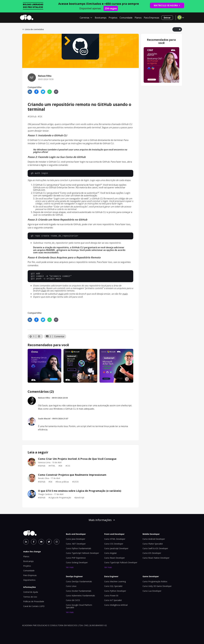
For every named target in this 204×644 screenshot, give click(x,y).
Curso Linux (71, 586)
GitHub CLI (108, 143)
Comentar (59, 336)
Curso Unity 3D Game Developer (157, 586)
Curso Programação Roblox (155, 581)
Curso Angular (110, 553)
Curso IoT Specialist (113, 600)
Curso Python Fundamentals (79, 548)
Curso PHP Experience (76, 558)
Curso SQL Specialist (113, 586)
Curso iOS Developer (152, 553)
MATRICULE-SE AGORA (167, 5)
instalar (32, 143)
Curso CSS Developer (114, 544)
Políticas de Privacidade (34, 601)
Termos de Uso (30, 597)
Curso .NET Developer (76, 544)
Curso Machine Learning (115, 581)
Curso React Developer (115, 558)
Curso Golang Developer (77, 562)
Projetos (113, 18)
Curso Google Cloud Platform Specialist (79, 606)
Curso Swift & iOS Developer (155, 548)
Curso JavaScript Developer (116, 548)
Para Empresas (152, 18)
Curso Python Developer (115, 591)
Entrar (167, 18)
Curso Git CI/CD (73, 600)
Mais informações (102, 520)
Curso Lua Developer (152, 591)
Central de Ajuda (31, 592)
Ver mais (70, 567)
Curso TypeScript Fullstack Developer (82, 553)
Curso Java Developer (76, 539)
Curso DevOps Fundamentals (79, 581)
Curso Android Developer (154, 539)
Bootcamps (101, 18)
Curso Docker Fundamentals (79, 591)
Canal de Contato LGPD (34, 606)
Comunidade (126, 18)
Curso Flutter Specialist (153, 544)
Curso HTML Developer (115, 539)
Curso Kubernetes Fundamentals (80, 596)
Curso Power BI (111, 596)
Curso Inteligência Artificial (116, 605)
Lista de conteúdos (33, 29)
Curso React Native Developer (156, 558)
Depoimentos (29, 580)
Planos (138, 18)
